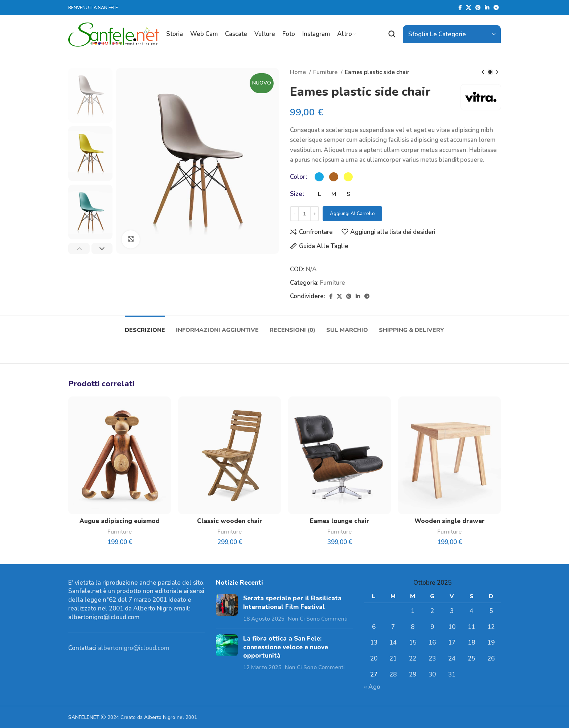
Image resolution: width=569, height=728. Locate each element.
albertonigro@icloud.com (134, 648)
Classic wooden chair (230, 521)
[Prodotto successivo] (497, 73)
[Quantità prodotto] (304, 214)
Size (296, 194)
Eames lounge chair (340, 521)
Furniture (326, 72)
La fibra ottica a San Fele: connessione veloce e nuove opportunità (286, 647)
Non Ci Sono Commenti (318, 619)
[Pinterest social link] (478, 8)
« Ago (372, 687)
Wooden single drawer (450, 521)
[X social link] (468, 8)
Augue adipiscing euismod (120, 521)
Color (298, 177)
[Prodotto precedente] (483, 73)
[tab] (145, 327)
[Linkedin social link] (487, 8)
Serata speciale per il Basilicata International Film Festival (292, 603)
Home (299, 72)
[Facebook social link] (460, 8)
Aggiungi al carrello (352, 214)
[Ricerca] (392, 34)
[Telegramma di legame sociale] (496, 8)
